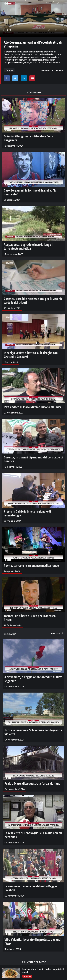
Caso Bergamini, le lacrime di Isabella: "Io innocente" (30, 192)
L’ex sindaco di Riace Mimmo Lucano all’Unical (33, 407)
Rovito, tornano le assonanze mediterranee (31, 565)
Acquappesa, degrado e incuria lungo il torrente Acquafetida (29, 246)
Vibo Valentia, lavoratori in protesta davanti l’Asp (33, 941)
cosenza (60, 70)
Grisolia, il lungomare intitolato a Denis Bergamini (29, 138)
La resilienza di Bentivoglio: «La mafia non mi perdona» (33, 835)
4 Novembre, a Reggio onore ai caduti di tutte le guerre (33, 679)
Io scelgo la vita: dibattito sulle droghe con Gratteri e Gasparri (31, 355)
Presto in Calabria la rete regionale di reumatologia (27, 513)
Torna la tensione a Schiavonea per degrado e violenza (33, 732)
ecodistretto (47, 70)
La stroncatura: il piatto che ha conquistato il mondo (43, 971)
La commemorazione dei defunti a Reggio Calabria (31, 888)
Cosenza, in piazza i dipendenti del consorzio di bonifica (33, 459)
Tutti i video (57, 633)
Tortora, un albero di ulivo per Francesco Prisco (30, 618)
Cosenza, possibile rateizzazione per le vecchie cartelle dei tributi (33, 300)
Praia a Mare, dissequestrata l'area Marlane (32, 783)
